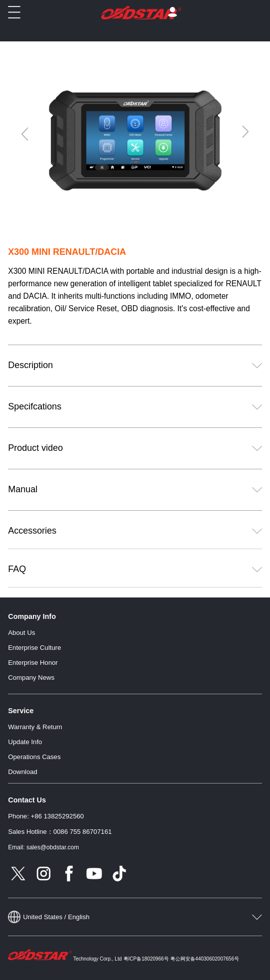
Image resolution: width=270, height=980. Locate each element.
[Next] (245, 132)
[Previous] (25, 134)
